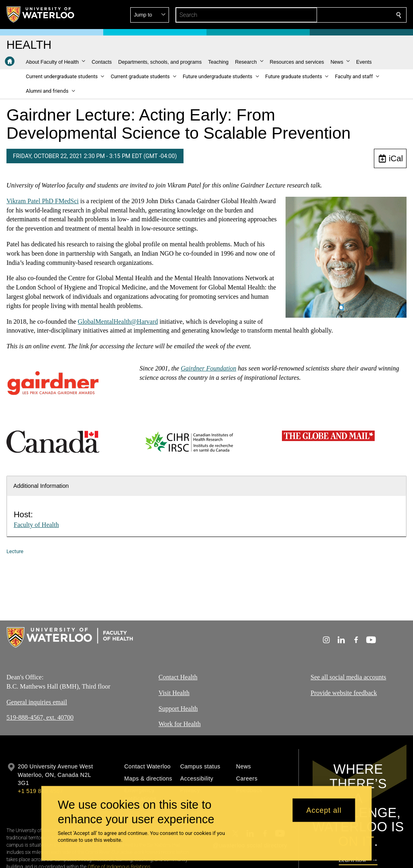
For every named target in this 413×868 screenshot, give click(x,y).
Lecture (15, 551)
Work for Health (179, 724)
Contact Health (178, 677)
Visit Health (174, 693)
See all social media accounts (348, 677)
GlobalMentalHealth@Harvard (118, 322)
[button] (340, 15)
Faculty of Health (36, 525)
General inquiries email (37, 702)
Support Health (178, 709)
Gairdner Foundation (209, 368)
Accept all (324, 810)
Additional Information (41, 486)
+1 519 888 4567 (40, 791)
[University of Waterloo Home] (41, 15)
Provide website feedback (344, 693)
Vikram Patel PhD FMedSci (43, 201)
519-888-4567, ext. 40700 (40, 718)
